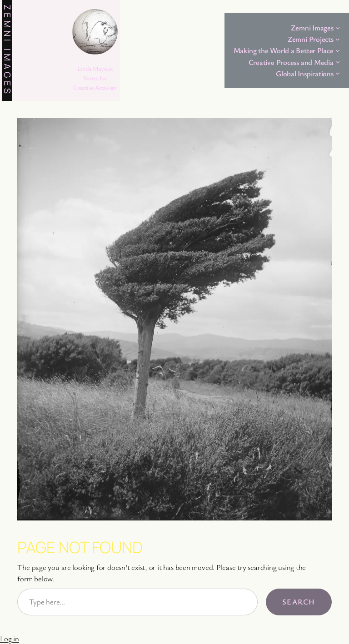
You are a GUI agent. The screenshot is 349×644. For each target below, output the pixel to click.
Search (299, 602)
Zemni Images (7, 50)
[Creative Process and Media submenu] (338, 62)
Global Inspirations (305, 73)
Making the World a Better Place (284, 50)
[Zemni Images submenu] (338, 28)
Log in (10, 638)
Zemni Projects (311, 39)
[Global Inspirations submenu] (338, 73)
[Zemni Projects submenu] (338, 39)
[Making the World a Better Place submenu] (338, 50)
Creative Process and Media (291, 62)
